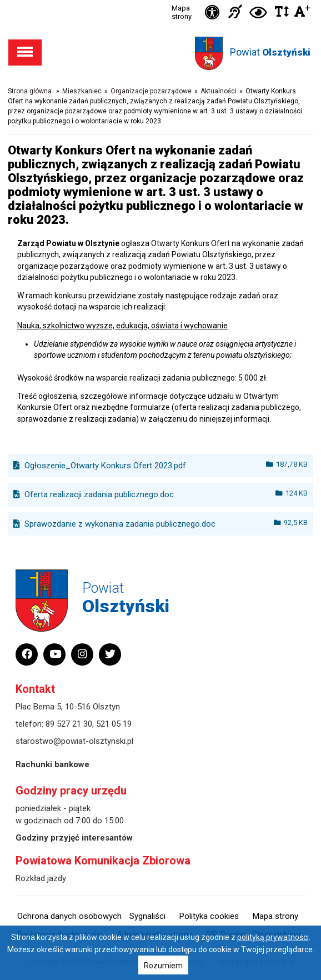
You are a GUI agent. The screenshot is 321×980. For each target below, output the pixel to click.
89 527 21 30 (69, 724)
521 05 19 (114, 724)
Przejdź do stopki (160, 0)
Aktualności (219, 91)
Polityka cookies (209, 916)
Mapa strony (182, 12)
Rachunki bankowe (52, 764)
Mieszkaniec (82, 91)
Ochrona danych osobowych (69, 916)
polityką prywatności (273, 937)
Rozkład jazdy (41, 878)
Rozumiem (163, 966)
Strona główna (30, 91)
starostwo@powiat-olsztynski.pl (74, 741)
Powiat (270, 52)
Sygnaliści (147, 916)
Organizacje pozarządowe (151, 91)
